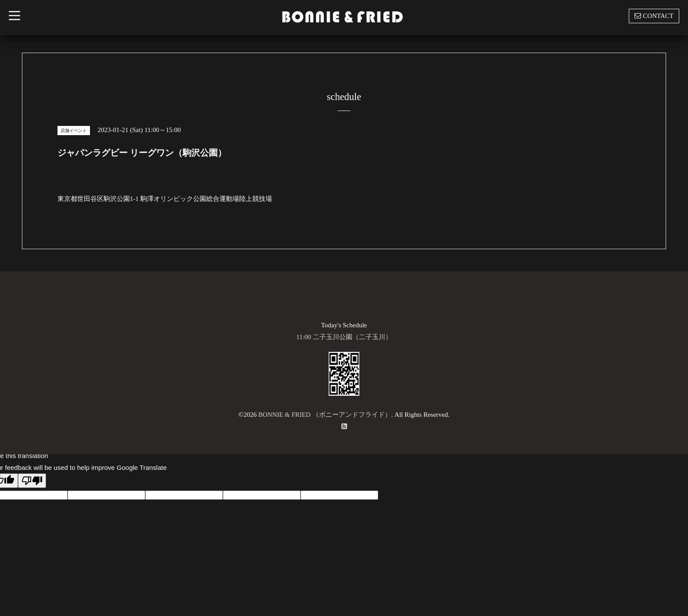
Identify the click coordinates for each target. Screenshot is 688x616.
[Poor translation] (32, 481)
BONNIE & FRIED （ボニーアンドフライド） (325, 415)
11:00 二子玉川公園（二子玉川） (344, 337)
